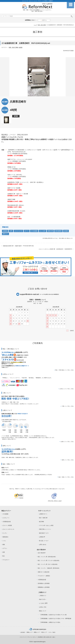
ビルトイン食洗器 (7, 525)
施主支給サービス (44, 533)
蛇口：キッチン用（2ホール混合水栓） (48, 564)
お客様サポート (43, 514)
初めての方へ (43, 599)
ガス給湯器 (34, 231)
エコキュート (6, 518)
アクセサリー (6, 560)
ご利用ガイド (43, 596)
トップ (35, 25)
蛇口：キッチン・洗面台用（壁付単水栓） (49, 568)
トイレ (4, 541)
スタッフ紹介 (52, 632)
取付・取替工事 (43, 518)
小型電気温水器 (7, 522)
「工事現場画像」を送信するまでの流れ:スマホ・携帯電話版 (55, 619)
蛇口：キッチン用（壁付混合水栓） (47, 557)
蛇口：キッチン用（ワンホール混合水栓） (49, 561)
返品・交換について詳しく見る (66, 477)
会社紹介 (23, 632)
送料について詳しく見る (68, 460)
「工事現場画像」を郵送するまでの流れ (50, 622)
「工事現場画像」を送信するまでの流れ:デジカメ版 (53, 615)
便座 (4, 545)
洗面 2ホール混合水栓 (44, 572)
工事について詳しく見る (68, 406)
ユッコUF (43, 231)
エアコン (5, 548)
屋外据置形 (58, 231)
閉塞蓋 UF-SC (12, 167)
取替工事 (50, 231)
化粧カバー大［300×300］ (15, 175)
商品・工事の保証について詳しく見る (64, 370)
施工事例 (42, 522)
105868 (5, 231)
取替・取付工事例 (42, 25)
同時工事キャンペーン (45, 529)
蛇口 (4, 556)
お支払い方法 (43, 607)
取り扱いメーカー (44, 541)
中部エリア (44, 632)
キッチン (5, 533)
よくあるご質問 (43, 603)
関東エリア (30, 632)
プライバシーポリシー (32, 637)
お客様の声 (42, 537)
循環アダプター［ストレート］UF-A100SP (20, 159)
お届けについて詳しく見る (67, 442)
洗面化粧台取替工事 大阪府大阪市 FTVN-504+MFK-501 (18, 246)
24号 (11, 231)
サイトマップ (23, 637)
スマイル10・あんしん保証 (46, 525)
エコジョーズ (19, 231)
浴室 (4, 552)
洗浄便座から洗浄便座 (44, 583)
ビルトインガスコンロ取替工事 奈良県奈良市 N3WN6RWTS (55, 249)
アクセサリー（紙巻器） (44, 576)
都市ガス (5, 234)
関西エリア (37, 632)
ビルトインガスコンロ (8, 529)
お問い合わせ (43, 545)
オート (27, 231)
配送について (43, 611)
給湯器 (21, 47)
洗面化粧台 (5, 537)
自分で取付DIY (42, 553)
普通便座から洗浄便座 (44, 587)
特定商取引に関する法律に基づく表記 (46, 637)
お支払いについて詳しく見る (67, 389)
